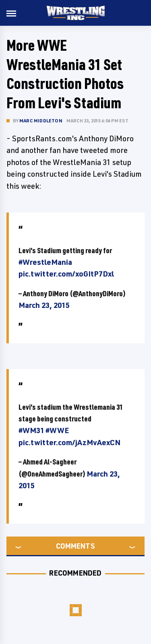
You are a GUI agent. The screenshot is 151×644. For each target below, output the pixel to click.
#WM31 (31, 430)
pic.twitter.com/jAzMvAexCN (69, 442)
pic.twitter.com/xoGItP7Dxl (66, 274)
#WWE (57, 430)
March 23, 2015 (44, 305)
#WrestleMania (45, 262)
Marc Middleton (41, 121)
